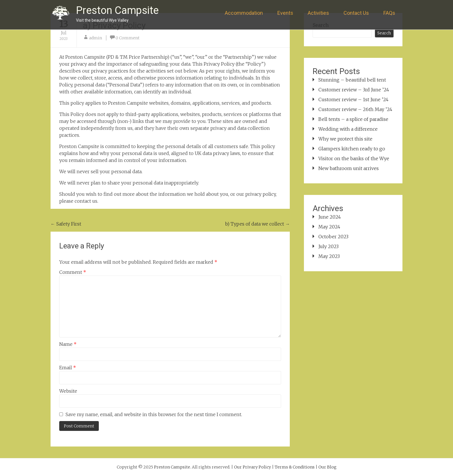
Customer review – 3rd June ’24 (354, 90)
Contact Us (356, 13)
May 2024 (329, 227)
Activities (318, 13)
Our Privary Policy (253, 467)
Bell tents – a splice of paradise (353, 119)
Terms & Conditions (295, 467)
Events (285, 13)
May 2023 (329, 256)
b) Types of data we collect (257, 224)
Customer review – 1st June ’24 (353, 99)
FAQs (389, 13)
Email (68, 368)
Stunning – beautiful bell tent (352, 80)
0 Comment (128, 38)
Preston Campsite (117, 10)
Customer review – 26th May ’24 (355, 109)
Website (68, 391)
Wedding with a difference (348, 129)
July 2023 (328, 246)
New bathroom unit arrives (349, 168)
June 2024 (330, 217)
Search (384, 33)
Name (68, 344)
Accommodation (244, 13)
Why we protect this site (345, 139)
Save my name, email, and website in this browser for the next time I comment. (154, 414)
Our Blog (327, 467)
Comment (73, 272)
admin (95, 38)
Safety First (66, 224)
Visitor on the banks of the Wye (354, 158)
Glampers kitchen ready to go (352, 149)
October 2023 (333, 237)
